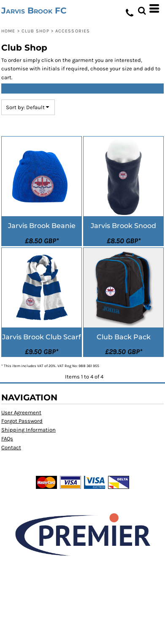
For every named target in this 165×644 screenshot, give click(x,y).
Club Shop (35, 31)
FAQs (7, 439)
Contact (11, 447)
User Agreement (21, 412)
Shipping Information (28, 430)
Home (8, 31)
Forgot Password (22, 421)
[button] (142, 8)
